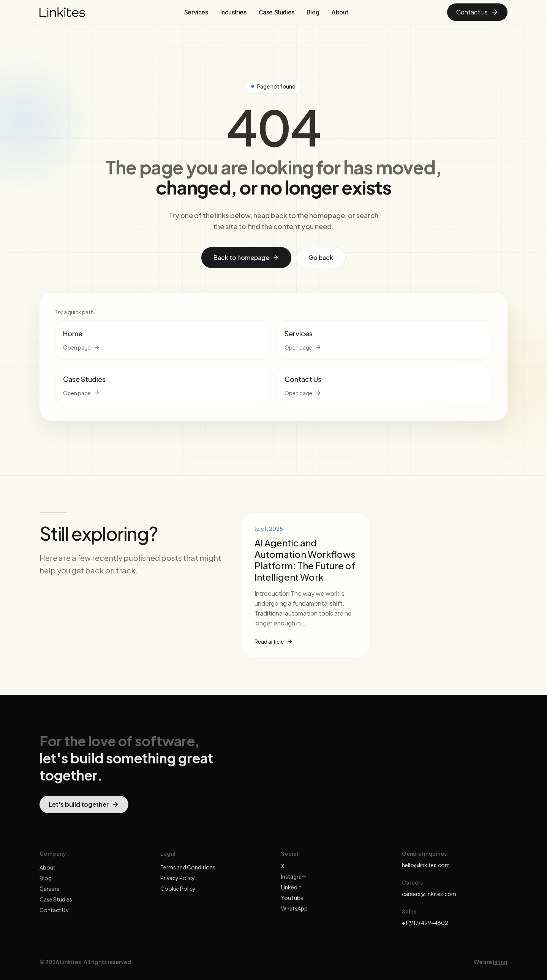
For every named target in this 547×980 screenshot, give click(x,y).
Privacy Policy (178, 883)
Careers (49, 894)
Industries (233, 12)
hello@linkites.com (426, 865)
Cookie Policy (178, 894)
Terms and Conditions (188, 873)
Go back (321, 257)
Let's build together (84, 810)
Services (196, 12)
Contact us (477, 12)
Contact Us (54, 915)
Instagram (294, 882)
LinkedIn (291, 893)
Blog (313, 12)
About (340, 12)
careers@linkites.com (429, 894)
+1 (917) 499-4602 (425, 923)
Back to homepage (246, 257)
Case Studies (277, 12)
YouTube (292, 903)
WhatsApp (294, 914)
